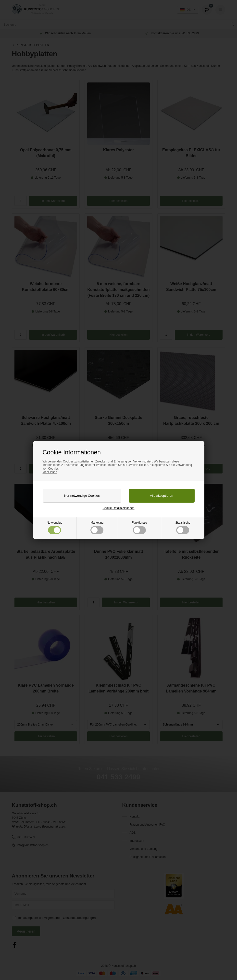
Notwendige (55, 528)
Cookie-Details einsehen (118, 508)
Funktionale (139, 528)
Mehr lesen (50, 472)
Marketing (97, 528)
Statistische (183, 528)
